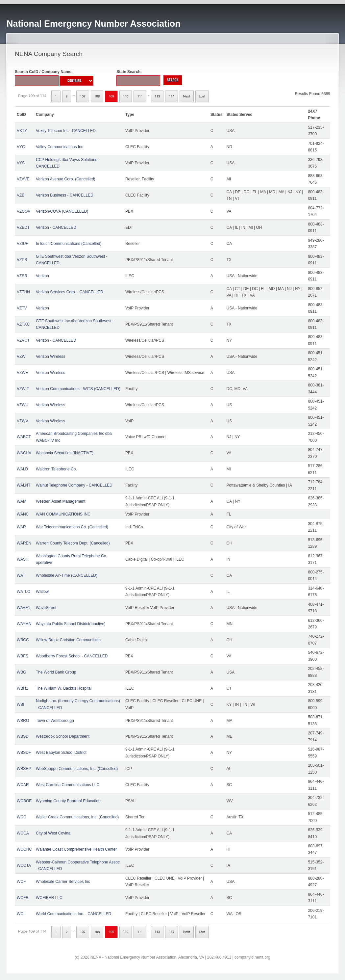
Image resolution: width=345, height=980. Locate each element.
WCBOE (24, 801)
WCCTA (24, 865)
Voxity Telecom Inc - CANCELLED (66, 131)
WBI (21, 704)
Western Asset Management (61, 501)
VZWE (23, 373)
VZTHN (23, 292)
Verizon (42, 276)
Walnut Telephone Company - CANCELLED (74, 485)
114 (172, 96)
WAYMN (24, 624)
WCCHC (24, 849)
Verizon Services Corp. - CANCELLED (70, 292)
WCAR (23, 785)
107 (83, 96)
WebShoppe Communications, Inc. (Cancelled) (77, 769)
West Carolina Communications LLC (68, 785)
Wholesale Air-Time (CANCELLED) (67, 575)
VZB (21, 195)
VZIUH (23, 244)
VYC (21, 147)
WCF (21, 882)
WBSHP (24, 769)
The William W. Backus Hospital (64, 688)
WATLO (24, 592)
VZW (21, 357)
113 (157, 96)
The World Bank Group (56, 672)
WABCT (24, 437)
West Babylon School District (61, 753)
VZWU (23, 405)
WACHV (24, 453)
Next (187, 96)
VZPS (22, 260)
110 (126, 96)
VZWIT (23, 389)
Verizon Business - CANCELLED (65, 195)
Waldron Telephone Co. (56, 469)
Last (202, 96)
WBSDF (24, 753)
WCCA (23, 833)
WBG (22, 672)
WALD (22, 469)
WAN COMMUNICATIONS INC (63, 514)
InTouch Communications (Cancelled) (69, 244)
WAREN (24, 543)
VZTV (22, 308)
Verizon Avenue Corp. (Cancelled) (66, 179)
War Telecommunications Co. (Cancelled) (72, 527)
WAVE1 (24, 608)
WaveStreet (46, 608)
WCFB (23, 898)
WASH (23, 559)
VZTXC (23, 324)
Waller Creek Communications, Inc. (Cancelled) (77, 817)
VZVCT (23, 340)
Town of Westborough (55, 721)
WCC (22, 817)
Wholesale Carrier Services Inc (63, 882)
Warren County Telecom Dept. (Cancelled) (73, 543)
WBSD (23, 736)
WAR (21, 527)
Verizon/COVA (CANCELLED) (62, 211)
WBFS (23, 656)
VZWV (23, 421)
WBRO (23, 721)
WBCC (23, 640)
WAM (22, 501)
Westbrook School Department (63, 736)
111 (140, 96)
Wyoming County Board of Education (68, 801)
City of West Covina (53, 833)
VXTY (22, 131)
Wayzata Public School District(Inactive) (71, 624)
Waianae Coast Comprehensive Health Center (76, 849)
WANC (23, 514)
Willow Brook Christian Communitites (68, 640)
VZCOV (24, 211)
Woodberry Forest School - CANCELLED (72, 656)
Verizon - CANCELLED (56, 227)
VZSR (22, 276)
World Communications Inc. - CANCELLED (74, 914)
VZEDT (23, 227)
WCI (21, 914)
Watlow (42, 592)
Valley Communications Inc (60, 147)
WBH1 (23, 688)
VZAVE (23, 179)
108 (97, 96)
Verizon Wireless (50, 357)
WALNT (24, 485)
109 (111, 96)
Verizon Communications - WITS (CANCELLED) (78, 389)
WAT (21, 575)
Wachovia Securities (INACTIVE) (65, 453)
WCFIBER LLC (49, 898)
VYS (21, 163)
